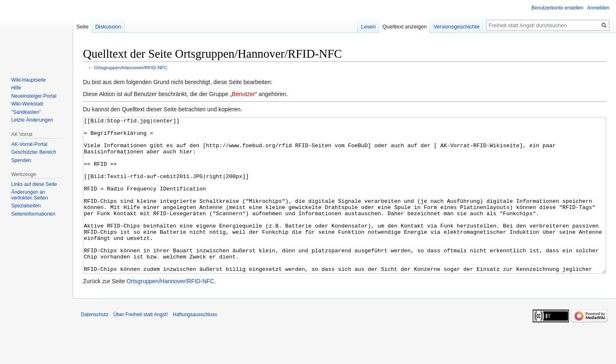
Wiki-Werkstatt (27, 104)
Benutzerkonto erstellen (557, 8)
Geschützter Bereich (34, 152)
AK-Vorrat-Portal (29, 144)
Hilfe (16, 88)
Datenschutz (95, 345)
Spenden (21, 160)
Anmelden (598, 8)
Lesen (368, 27)
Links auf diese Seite (34, 184)
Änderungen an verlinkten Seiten (30, 195)
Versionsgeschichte (456, 27)
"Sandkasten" (26, 112)
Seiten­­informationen (33, 214)
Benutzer (243, 94)
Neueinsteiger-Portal (34, 96)
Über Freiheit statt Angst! (141, 345)
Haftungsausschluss (195, 345)
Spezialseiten (26, 206)
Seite (83, 27)
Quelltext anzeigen (405, 27)
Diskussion (108, 27)
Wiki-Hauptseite (28, 80)
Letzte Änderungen (32, 120)
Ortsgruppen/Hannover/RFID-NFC (131, 67)
